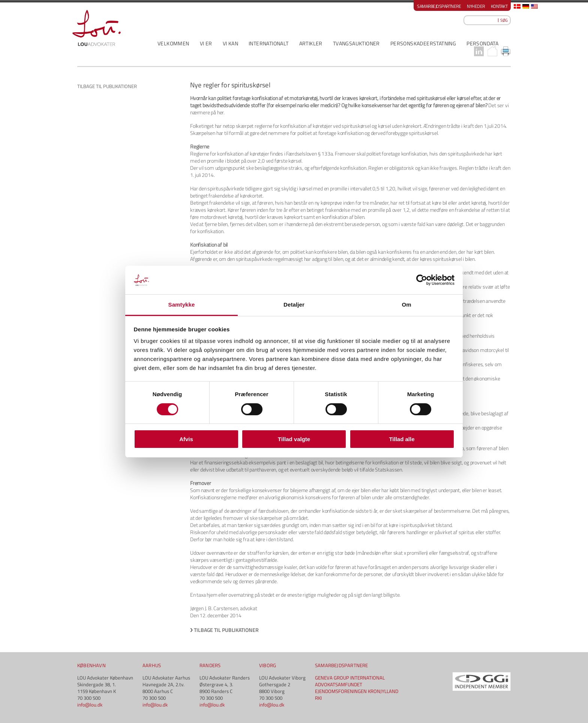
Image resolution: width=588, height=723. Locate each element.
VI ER (206, 43)
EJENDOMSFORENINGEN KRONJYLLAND (357, 691)
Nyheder (476, 6)
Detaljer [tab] (294, 305)
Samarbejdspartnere (439, 6)
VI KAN (230, 43)
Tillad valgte (294, 439)
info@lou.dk (90, 705)
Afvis (186, 439)
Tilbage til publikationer (226, 630)
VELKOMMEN (173, 43)
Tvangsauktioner (356, 43)
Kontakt (499, 6)
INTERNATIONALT (269, 43)
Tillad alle (402, 439)
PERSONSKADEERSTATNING (423, 43)
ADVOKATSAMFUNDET (339, 684)
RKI (318, 698)
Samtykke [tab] (182, 305)
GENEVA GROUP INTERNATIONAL (350, 678)
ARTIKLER (311, 43)
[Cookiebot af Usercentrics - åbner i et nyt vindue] (422, 280)
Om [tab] (406, 305)
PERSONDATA (482, 43)
